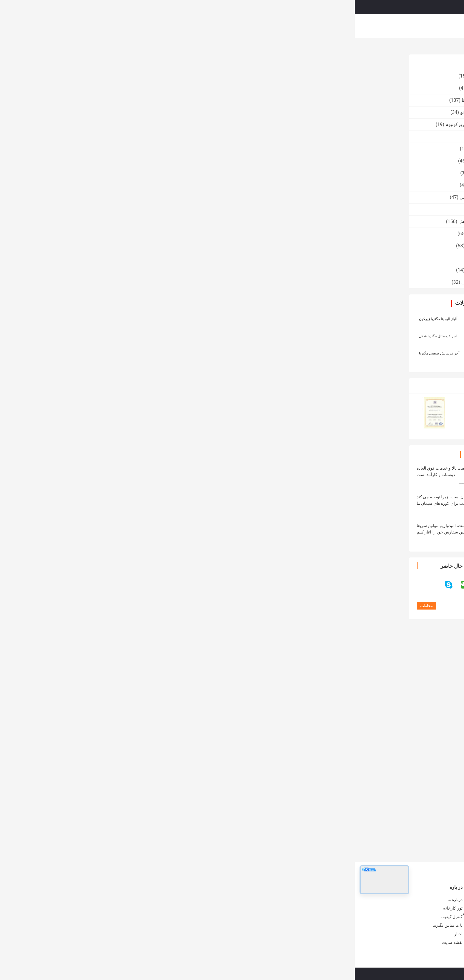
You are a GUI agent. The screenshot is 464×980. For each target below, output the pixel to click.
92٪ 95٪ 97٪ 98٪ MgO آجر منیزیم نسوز (362, 165)
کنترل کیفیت (268, 26)
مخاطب (185, 171)
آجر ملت (136, 209)
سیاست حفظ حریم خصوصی (330, 974)
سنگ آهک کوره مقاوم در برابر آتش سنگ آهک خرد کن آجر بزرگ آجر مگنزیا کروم (237, 910)
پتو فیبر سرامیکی (128, 246)
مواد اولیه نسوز (130, 149)
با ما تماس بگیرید (302, 26)
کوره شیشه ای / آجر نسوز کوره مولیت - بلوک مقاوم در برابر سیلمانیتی (148, 916)
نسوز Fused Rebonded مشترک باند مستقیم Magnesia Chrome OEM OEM (373, 831)
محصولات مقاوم (129, 234)
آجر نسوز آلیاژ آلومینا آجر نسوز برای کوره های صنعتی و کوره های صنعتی (237, 925)
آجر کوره (136, 258)
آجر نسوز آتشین (129, 88)
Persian (402, 7)
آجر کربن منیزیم (373, 668)
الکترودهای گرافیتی (126, 282)
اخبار (104, 934)
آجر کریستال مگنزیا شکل (83, 336)
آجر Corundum (130, 185)
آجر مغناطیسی (362, 48)
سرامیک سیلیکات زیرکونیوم (118, 124)
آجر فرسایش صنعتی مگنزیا (84, 353)
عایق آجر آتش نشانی (125, 197)
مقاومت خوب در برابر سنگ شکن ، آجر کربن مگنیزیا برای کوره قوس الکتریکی (187, 831)
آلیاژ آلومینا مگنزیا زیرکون (83, 319)
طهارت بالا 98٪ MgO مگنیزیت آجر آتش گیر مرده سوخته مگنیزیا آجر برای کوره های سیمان (277, 831)
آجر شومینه (351, 668)
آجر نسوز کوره (130, 76)
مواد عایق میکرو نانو (125, 112)
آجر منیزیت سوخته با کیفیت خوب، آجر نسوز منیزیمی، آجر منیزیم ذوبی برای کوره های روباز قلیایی (325, 831)
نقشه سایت (98, 942)
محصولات (162, 26)
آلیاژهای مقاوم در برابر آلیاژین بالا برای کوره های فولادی (149, 931)
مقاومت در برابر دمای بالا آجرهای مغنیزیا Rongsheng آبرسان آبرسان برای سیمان (229, 831)
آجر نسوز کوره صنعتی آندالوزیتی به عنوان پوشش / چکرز (151, 901)
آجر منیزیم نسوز (329, 668)
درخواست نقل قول (366, 7)
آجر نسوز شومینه (128, 270)
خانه (141, 26)
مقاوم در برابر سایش (124, 221)
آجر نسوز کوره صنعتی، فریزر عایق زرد (243, 898)
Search (272, 7)
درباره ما (213, 26)
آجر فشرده (134, 137)
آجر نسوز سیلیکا (129, 161)
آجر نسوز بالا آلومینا (126, 100)
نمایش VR (188, 26)
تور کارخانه (239, 26)
